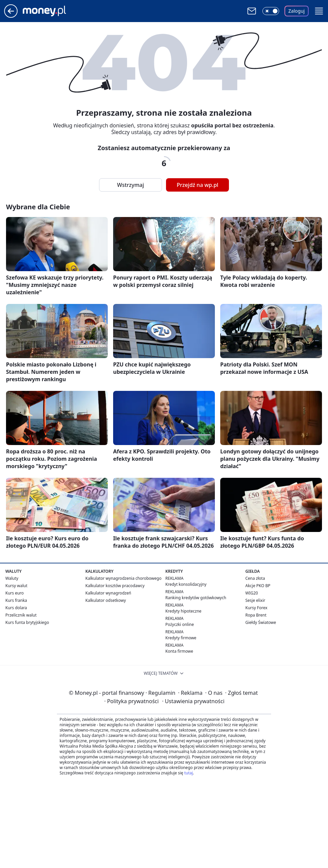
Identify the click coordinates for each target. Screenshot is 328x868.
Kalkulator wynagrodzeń (108, 593)
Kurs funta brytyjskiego (27, 622)
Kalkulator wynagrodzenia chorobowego (123, 578)
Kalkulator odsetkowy (106, 600)
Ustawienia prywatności (193, 701)
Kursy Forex (256, 608)
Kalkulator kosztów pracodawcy (115, 586)
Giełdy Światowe (261, 622)
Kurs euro (15, 593)
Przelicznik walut (21, 615)
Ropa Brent (256, 615)
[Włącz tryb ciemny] (271, 11)
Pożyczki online (180, 624)
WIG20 (252, 593)
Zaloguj (297, 11)
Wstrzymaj (131, 185)
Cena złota (255, 578)
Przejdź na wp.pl (197, 185)
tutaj (188, 773)
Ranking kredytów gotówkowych (196, 598)
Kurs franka (16, 600)
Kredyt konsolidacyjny (186, 584)
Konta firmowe (179, 651)
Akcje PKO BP (258, 586)
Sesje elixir (255, 600)
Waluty (12, 578)
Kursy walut (16, 586)
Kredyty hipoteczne (183, 611)
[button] (319, 11)
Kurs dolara (16, 608)
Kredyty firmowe (181, 638)
